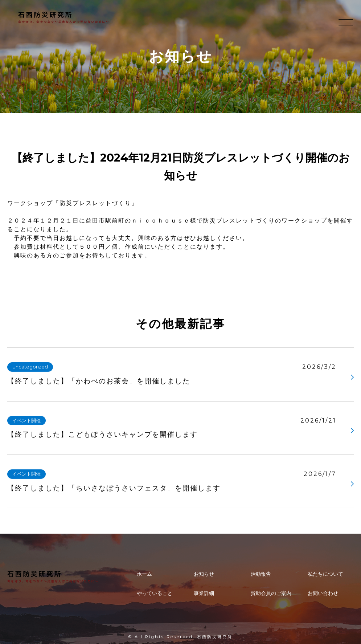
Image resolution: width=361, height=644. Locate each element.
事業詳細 (204, 593)
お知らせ (204, 574)
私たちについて (325, 574)
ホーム (144, 574)
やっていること (155, 593)
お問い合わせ (323, 593)
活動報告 (261, 574)
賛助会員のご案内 (271, 593)
